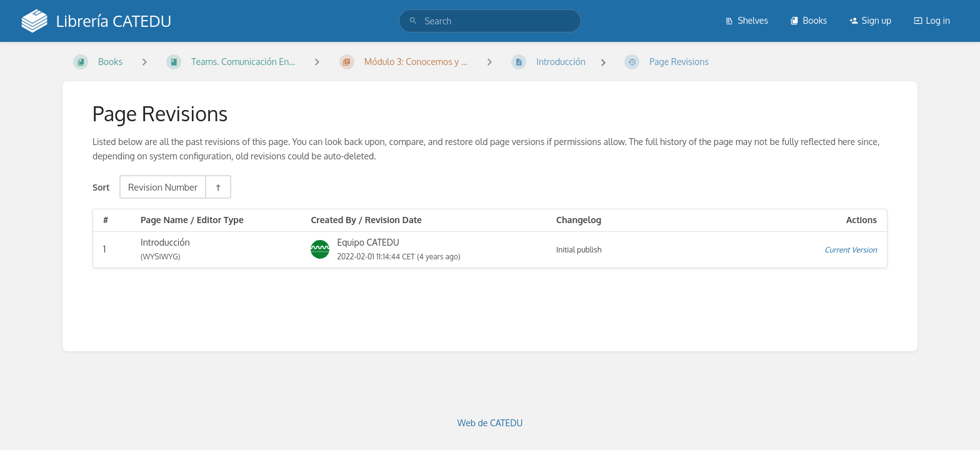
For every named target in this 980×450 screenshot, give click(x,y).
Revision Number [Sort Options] (163, 187)
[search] (490, 21)
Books (808, 20)
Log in (932, 20)
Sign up (870, 20)
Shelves (747, 20)
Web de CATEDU (490, 423)
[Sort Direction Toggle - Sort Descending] (217, 187)
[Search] (413, 21)
